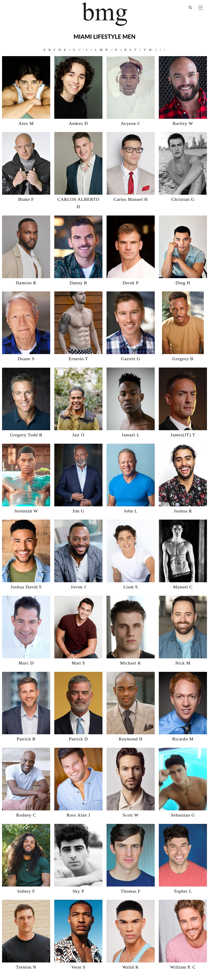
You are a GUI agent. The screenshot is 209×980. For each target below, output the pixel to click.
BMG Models (105, 14)
